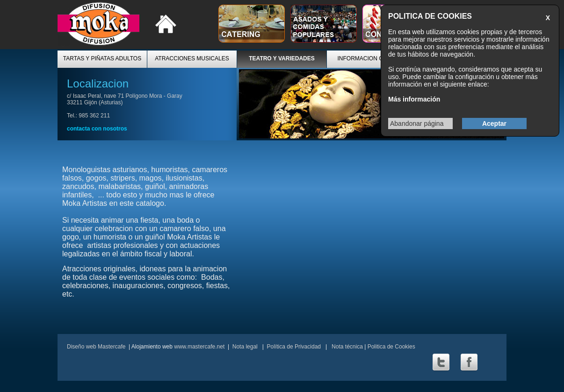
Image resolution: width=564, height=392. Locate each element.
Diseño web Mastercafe (96, 347)
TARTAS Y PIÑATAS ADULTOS (102, 58)
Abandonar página (417, 123)
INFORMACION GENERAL (371, 58)
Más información (414, 99)
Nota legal (245, 347)
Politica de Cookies (391, 347)
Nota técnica (347, 347)
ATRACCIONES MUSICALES (192, 58)
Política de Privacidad (294, 347)
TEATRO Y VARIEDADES (282, 58)
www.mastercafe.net (199, 347)
